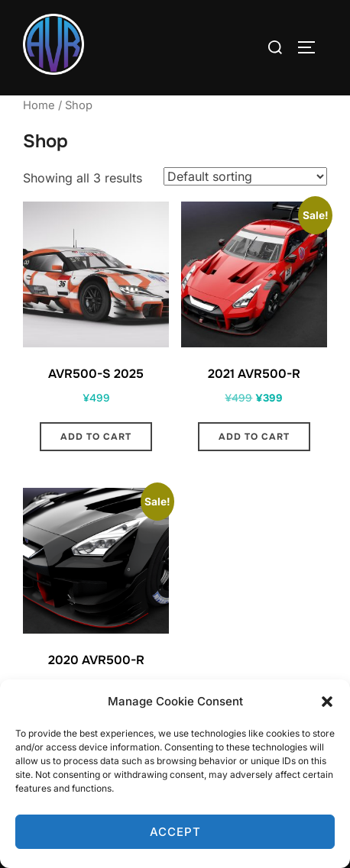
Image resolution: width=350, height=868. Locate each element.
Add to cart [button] (96, 437)
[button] (327, 702)
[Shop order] (245, 176)
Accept (175, 832)
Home (39, 105)
